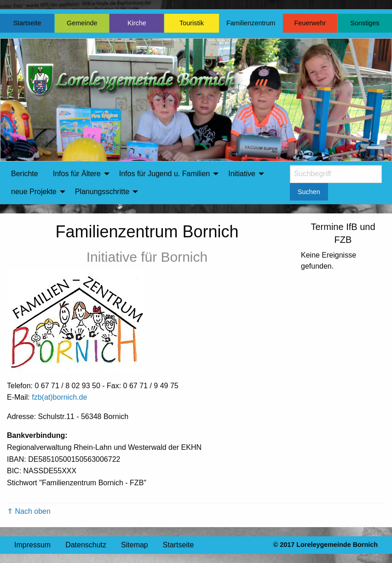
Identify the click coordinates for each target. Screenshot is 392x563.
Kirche (137, 23)
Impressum (32, 545)
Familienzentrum (251, 23)
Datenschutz (86, 545)
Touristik (192, 23)
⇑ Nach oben (29, 511)
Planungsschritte (102, 192)
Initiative (242, 174)
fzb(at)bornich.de (59, 397)
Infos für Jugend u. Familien (164, 174)
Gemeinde (82, 23)
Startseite (27, 23)
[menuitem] (25, 174)
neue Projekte (34, 192)
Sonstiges (365, 23)
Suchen (309, 192)
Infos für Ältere (77, 174)
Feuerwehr (310, 23)
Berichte (25, 174)
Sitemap (135, 545)
